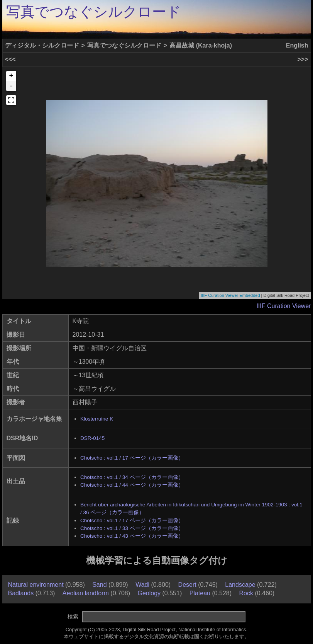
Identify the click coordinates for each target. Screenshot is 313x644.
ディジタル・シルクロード (42, 45)
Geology (149, 593)
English (297, 45)
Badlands (21, 593)
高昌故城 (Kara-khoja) (201, 45)
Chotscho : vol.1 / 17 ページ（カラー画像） (132, 458)
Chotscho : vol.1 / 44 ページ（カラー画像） (132, 485)
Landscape (240, 585)
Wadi (142, 585)
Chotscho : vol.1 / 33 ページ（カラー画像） (132, 528)
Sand (99, 585)
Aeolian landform (86, 593)
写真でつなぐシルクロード (94, 12)
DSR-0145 (92, 438)
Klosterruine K (97, 419)
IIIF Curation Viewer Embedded (230, 295)
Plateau (200, 593)
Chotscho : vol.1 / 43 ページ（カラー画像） (132, 536)
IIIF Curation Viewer (283, 306)
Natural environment (36, 585)
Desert (187, 585)
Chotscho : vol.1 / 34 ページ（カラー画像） (132, 477)
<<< (10, 59)
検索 (73, 617)
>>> (303, 59)
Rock (246, 593)
